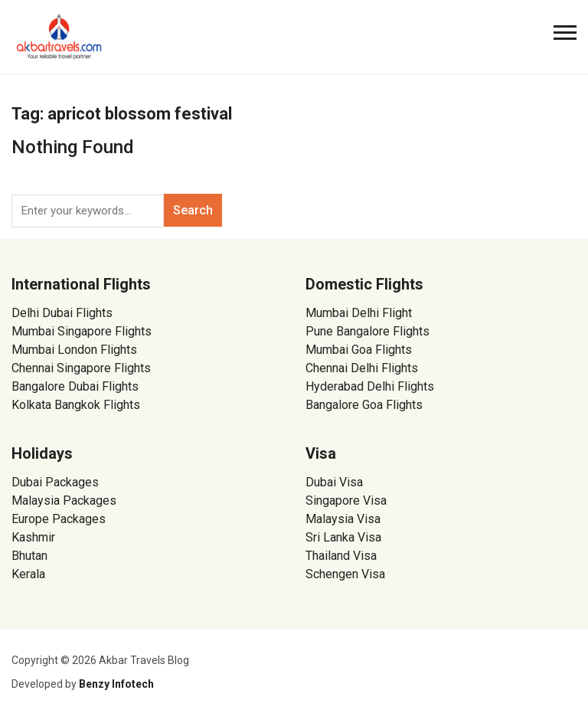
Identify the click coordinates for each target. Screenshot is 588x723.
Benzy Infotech (116, 684)
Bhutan (29, 556)
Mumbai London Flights (74, 350)
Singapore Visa (346, 501)
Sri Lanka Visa (345, 537)
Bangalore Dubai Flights (75, 386)
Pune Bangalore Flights (367, 331)
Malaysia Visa (343, 519)
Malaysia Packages (64, 501)
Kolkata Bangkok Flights (76, 405)
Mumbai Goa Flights (359, 350)
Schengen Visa (345, 574)
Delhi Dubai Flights (62, 313)
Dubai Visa (334, 482)
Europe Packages (59, 519)
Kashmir (33, 537)
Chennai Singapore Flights (81, 368)
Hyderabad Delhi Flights (370, 386)
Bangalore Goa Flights (364, 405)
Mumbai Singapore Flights (82, 331)
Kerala (28, 574)
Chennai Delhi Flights (362, 368)
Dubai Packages (55, 482)
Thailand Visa (341, 556)
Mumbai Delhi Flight (359, 313)
